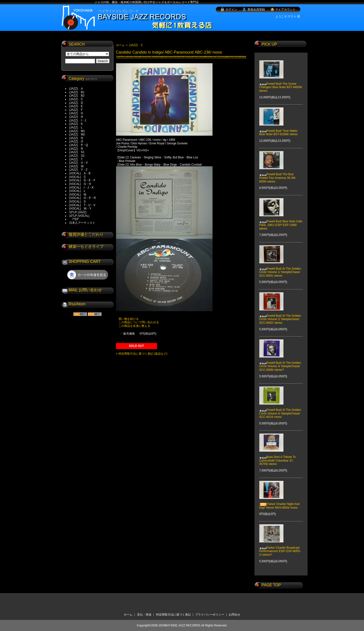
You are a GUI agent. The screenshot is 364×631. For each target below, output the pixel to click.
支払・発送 (144, 615)
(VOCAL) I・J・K (82, 188)
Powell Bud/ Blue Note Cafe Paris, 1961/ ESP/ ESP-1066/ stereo (281, 221)
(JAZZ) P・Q (79, 145)
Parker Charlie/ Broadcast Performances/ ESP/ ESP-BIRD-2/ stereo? (280, 548)
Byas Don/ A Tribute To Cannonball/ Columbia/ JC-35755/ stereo (278, 457)
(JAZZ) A (76, 89)
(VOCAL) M (78, 195)
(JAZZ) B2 (77, 96)
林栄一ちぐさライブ (86, 247)
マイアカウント (285, 9)
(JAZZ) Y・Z (78, 170)
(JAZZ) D (76, 103)
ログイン (231, 9)
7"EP (74, 219)
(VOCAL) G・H (80, 184)
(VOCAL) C (78, 177)
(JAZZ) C (76, 99)
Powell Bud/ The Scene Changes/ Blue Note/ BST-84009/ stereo (281, 84)
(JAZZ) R (76, 149)
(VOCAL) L (77, 191)
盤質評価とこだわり (86, 235)
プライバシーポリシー (210, 615)
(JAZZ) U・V (79, 163)
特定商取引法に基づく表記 (173, 615)
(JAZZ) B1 (77, 92)
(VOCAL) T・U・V (82, 205)
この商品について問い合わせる (139, 322)
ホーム (120, 45)
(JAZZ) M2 (77, 134)
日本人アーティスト (82, 223)
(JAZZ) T (76, 159)
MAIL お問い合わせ (85, 290)
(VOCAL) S (78, 202)
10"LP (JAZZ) (78, 212)
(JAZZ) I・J (79, 120)
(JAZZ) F (76, 110)
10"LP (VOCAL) (79, 216)
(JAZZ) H (76, 117)
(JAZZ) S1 (77, 152)
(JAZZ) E (76, 106)
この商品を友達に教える (134, 326)
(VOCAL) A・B (80, 173)
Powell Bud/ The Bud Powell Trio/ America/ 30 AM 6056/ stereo (277, 174)
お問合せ (234, 615)
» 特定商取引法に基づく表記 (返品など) (142, 354)
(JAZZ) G (76, 113)
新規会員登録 (256, 9)
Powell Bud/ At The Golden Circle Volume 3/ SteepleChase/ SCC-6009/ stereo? (280, 363)
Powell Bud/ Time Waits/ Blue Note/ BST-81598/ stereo (278, 129)
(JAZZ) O (76, 141)
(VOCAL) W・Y (80, 209)
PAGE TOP (271, 585)
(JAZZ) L (76, 127)
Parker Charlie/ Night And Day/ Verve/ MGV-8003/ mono (279, 502)
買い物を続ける (129, 319)
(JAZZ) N (76, 138)
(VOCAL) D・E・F (82, 180)
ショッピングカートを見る (88, 275)
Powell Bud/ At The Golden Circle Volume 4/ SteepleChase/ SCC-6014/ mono (280, 410)
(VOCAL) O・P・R (83, 198)
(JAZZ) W (76, 166)
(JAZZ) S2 (77, 156)
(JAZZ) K (76, 124)
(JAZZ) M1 (77, 131)
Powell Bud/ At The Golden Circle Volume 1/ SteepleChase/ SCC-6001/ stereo (280, 269)
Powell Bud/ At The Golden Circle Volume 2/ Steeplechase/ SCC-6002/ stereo (280, 316)
